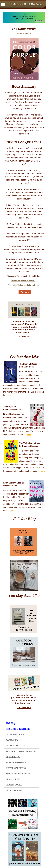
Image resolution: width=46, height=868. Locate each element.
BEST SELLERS (13, 779)
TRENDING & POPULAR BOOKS (21, 751)
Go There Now (24, 337)
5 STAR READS (15, 746)
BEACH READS (13, 757)
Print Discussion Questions (23, 281)
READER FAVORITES (16, 762)
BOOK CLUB (12, 740)
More (10, 395)
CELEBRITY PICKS (15, 735)
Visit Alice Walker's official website (23, 285)
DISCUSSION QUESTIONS (18, 729)
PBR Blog (11, 723)
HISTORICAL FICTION (17, 768)
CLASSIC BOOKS (14, 785)
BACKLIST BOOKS (15, 790)
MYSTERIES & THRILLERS (19, 774)
